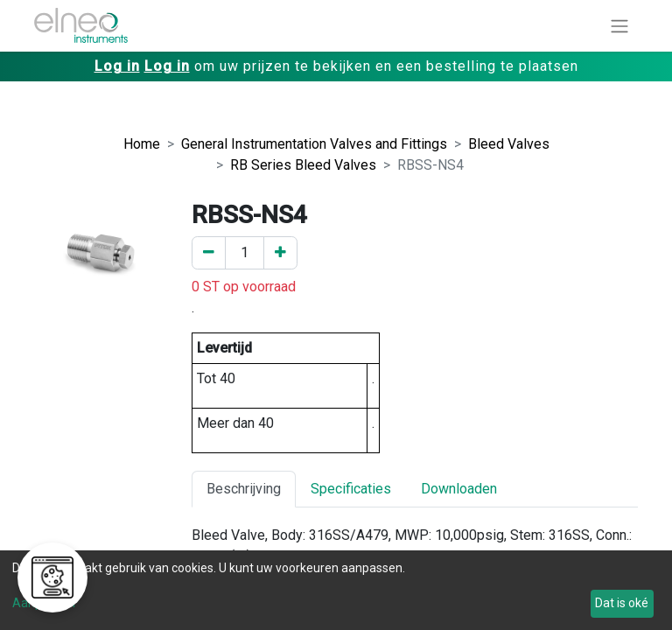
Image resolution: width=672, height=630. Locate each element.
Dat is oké (622, 603)
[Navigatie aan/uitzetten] (619, 26)
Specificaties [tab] (351, 489)
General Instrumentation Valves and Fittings (314, 144)
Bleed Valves (509, 144)
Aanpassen (44, 603)
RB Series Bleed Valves (303, 165)
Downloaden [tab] (459, 489)
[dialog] (336, 590)
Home (142, 144)
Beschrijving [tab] (244, 489)
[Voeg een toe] (280, 253)
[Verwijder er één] (209, 253)
